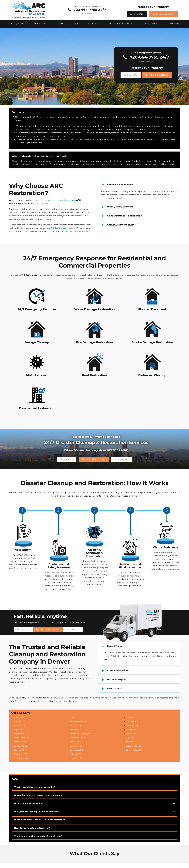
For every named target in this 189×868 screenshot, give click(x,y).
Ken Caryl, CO (76, 742)
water (42, 200)
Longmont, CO (133, 717)
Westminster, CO (134, 746)
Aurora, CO (19, 721)
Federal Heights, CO (79, 721)
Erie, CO (73, 717)
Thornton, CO (132, 742)
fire (53, 200)
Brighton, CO (20, 730)
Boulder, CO (19, 726)
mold (48, 200)
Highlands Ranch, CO (80, 738)
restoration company (79, 231)
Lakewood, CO (76, 750)
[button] (139, 185)
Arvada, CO (19, 717)
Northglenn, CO (133, 730)
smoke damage (68, 200)
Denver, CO (19, 750)
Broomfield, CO (21, 734)
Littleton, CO (76, 754)
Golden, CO (75, 730)
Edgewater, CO (21, 754)
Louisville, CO (132, 721)
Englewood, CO (21, 758)
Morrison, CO (132, 726)
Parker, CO (131, 734)
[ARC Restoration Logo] (28, 2)
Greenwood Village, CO (80, 734)
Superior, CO (132, 738)
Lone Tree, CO (76, 758)
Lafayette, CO (76, 746)
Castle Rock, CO (21, 742)
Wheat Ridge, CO (134, 750)
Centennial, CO (21, 746)
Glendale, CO (76, 726)
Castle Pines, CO (21, 738)
